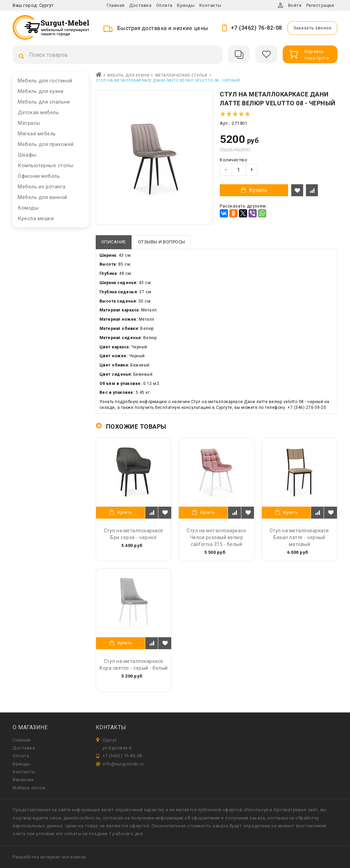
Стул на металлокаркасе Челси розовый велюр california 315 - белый (216, 537)
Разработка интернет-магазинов (49, 857)
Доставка (140, 5)
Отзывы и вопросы (162, 242)
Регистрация (320, 5)
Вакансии (23, 780)
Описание (114, 242)
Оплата (164, 5)
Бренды (186, 5)
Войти (295, 5)
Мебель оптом (29, 788)
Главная (116, 5)
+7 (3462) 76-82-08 (256, 28)
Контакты (210, 5)
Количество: (234, 160)
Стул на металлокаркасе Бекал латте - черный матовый (299, 537)
